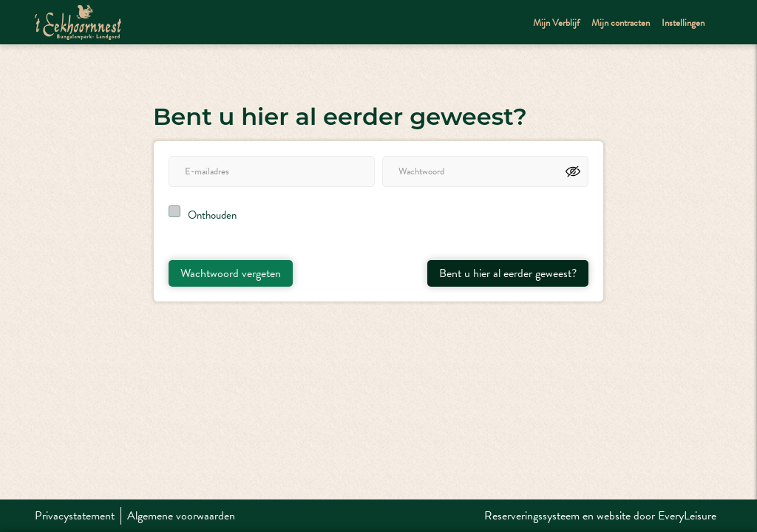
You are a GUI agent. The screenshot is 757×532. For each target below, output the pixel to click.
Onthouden (212, 215)
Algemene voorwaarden (181, 516)
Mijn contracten (621, 23)
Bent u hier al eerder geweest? (508, 273)
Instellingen (683, 23)
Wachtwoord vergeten (231, 273)
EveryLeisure (687, 516)
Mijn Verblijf (556, 23)
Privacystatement (75, 516)
